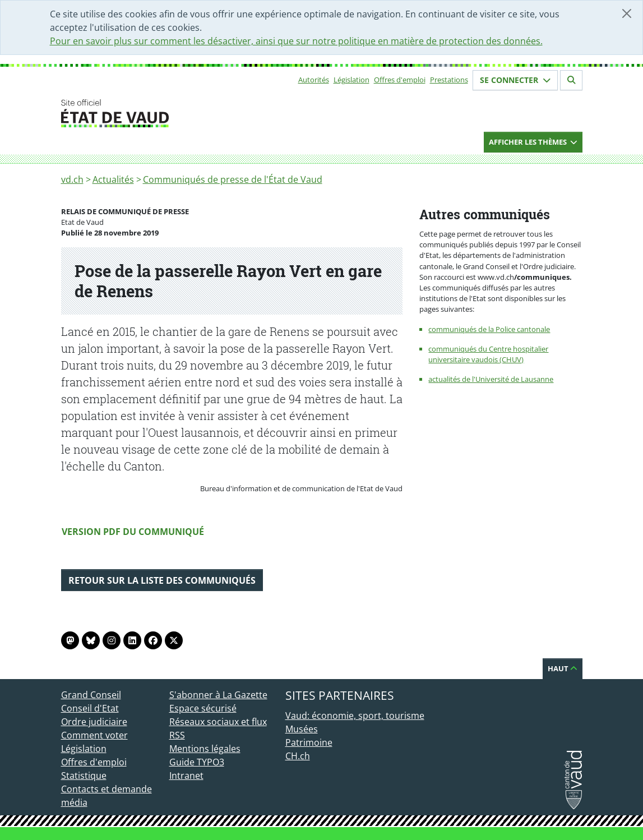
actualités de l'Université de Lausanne (491, 379)
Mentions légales (205, 749)
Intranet (186, 776)
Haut (563, 668)
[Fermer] (627, 13)
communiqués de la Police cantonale (489, 329)
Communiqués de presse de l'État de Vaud (233, 179)
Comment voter (94, 735)
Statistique (84, 776)
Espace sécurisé (203, 708)
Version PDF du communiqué (133, 532)
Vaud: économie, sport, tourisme (355, 716)
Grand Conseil (91, 695)
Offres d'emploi (400, 80)
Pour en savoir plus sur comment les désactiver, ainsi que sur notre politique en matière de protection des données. (296, 41)
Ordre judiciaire (94, 722)
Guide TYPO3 (197, 762)
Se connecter (515, 80)
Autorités (314, 80)
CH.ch (298, 756)
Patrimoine (309, 742)
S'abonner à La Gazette (218, 695)
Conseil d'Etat (90, 708)
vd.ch (72, 179)
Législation (351, 80)
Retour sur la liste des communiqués (162, 580)
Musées (302, 729)
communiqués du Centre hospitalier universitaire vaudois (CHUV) (488, 354)
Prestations (449, 80)
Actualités (113, 179)
